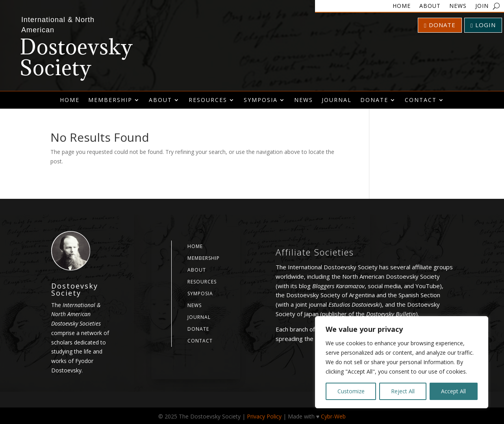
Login (483, 25)
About (430, 6)
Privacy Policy (264, 416)
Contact (421, 100)
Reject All (403, 391)
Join (482, 6)
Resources (208, 100)
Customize (351, 391)
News (458, 6)
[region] (402, 362)
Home (402, 6)
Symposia (261, 100)
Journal (337, 100)
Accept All (453, 391)
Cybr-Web (333, 416)
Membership (110, 100)
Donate (440, 25)
